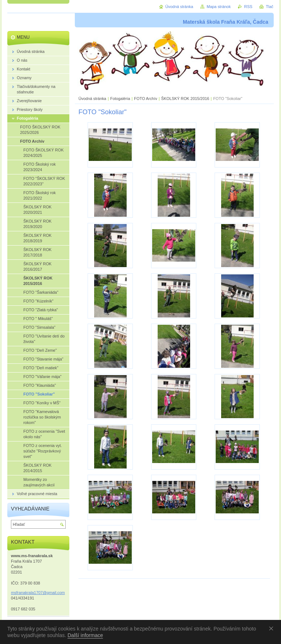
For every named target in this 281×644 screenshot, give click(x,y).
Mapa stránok (219, 7)
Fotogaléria (120, 99)
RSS (248, 7)
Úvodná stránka (92, 99)
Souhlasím (273, 628)
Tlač (270, 7)
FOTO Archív (146, 99)
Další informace (85, 635)
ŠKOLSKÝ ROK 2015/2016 (185, 99)
